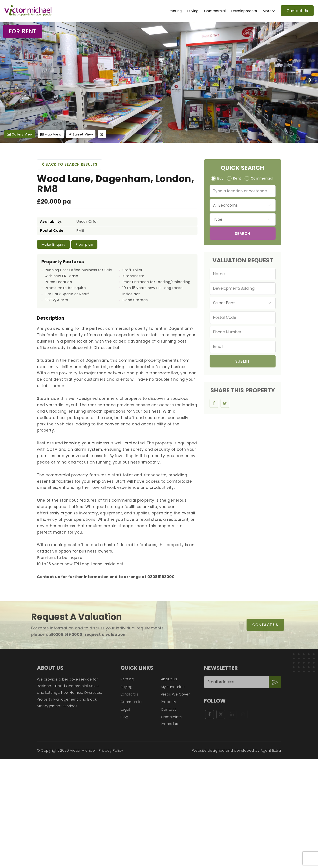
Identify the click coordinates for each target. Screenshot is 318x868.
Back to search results (69, 164)
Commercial (215, 11)
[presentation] (310, 80)
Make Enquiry (53, 244)
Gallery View (20, 134)
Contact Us (297, 11)
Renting (175, 11)
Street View (81, 134)
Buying (193, 11)
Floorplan (84, 244)
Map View (51, 134)
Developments (244, 11)
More (267, 11)
